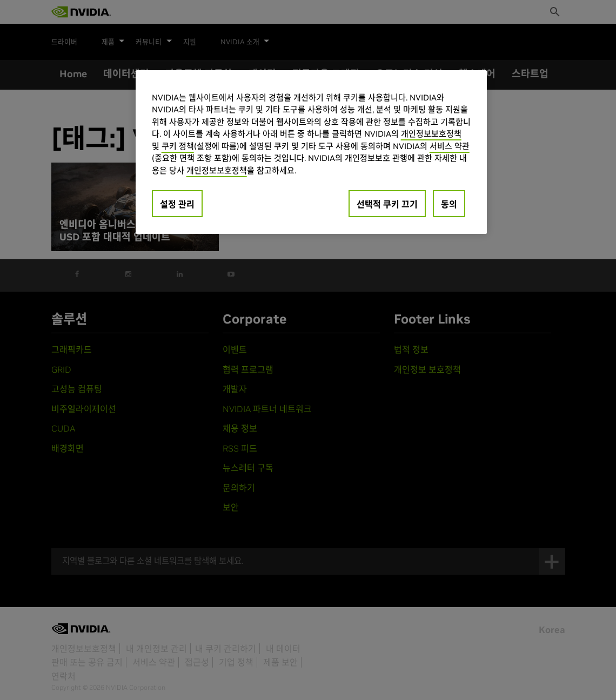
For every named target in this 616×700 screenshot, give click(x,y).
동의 (449, 204)
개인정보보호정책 (431, 134)
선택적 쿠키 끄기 (387, 204)
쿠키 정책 (178, 146)
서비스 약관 (450, 146)
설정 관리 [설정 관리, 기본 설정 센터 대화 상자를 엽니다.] (177, 204)
